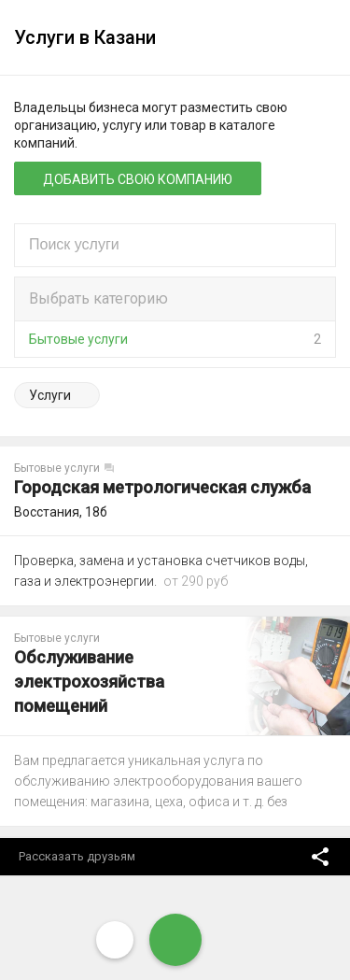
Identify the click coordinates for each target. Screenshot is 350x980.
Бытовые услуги (78, 339)
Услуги (50, 395)
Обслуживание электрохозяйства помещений (89, 682)
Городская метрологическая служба (162, 487)
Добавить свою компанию (138, 179)
